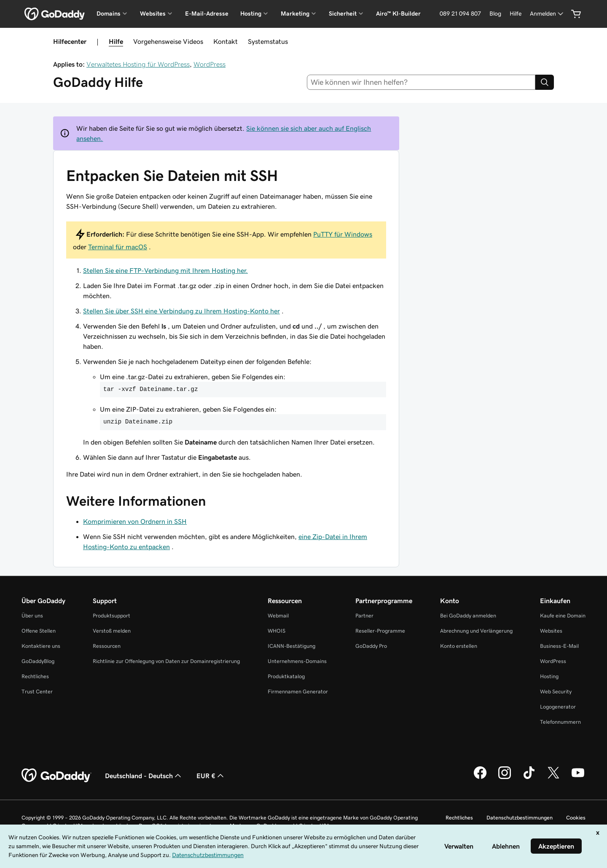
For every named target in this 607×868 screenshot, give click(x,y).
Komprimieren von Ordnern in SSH (135, 521)
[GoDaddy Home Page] (56, 776)
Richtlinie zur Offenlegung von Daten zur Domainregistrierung (166, 661)
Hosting (549, 676)
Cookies (576, 818)
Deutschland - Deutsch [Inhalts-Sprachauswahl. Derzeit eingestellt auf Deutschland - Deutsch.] (144, 776)
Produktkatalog (286, 676)
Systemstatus (268, 41)
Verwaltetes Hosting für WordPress (138, 64)
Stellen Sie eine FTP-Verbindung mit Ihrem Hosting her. (165, 270)
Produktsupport (111, 616)
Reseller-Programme (380, 631)
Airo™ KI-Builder (398, 13)
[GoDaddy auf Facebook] (480, 778)
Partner (364, 616)
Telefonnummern (560, 722)
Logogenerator (558, 707)
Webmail (278, 616)
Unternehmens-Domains (297, 661)
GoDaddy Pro (371, 646)
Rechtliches (35, 676)
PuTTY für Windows (343, 234)
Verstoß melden (112, 631)
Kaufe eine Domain (563, 616)
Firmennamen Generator (298, 691)
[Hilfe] (516, 14)
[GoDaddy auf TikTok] (529, 778)
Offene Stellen (39, 631)
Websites (551, 631)
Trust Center (37, 691)
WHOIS (277, 631)
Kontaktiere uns (41, 646)
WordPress (209, 64)
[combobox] (421, 82)
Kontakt (226, 41)
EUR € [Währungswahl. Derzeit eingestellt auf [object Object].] (211, 776)
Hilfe (116, 41)
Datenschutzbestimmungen (520, 818)
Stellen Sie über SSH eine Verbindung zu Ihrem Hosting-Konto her (181, 311)
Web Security (556, 691)
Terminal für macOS (118, 247)
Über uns (32, 616)
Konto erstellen (459, 646)
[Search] (545, 82)
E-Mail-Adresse (207, 13)
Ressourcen (107, 646)
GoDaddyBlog (38, 661)
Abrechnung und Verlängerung (476, 631)
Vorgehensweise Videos (168, 41)
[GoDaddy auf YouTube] (578, 778)
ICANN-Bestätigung (291, 646)
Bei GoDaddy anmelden (468, 616)
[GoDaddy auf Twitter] (553, 778)
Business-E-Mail (559, 646)
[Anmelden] (547, 14)
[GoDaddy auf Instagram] (505, 778)
